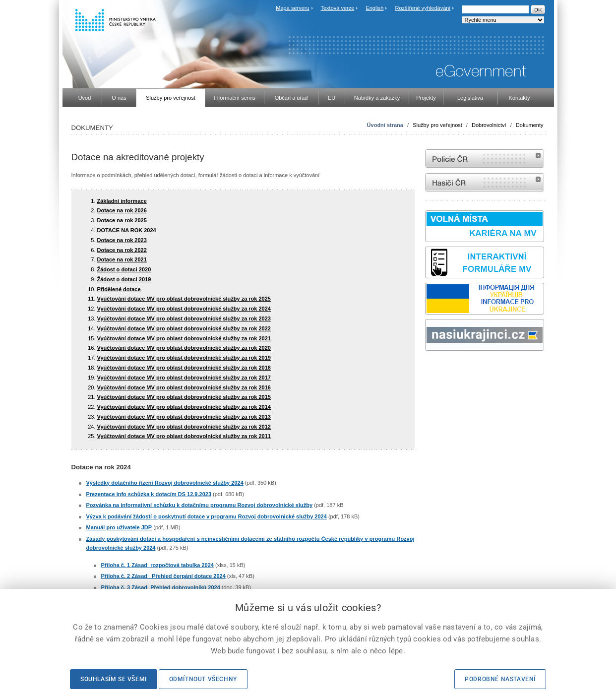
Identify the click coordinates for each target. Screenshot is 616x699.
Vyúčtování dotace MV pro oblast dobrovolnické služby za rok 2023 (184, 318)
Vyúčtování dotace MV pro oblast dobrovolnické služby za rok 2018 (184, 368)
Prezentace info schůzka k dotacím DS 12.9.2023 (149, 494)
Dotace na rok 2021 (122, 259)
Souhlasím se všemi (114, 679)
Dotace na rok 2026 (122, 210)
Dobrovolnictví (489, 125)
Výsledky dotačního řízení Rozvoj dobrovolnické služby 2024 (165, 483)
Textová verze (337, 8)
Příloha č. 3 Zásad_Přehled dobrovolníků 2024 (161, 587)
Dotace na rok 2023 (122, 240)
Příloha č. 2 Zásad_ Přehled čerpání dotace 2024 (163, 576)
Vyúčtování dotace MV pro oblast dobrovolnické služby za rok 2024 (184, 309)
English (374, 8)
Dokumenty (530, 125)
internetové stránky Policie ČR (485, 159)
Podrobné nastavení (500, 679)
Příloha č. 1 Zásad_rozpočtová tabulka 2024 (157, 565)
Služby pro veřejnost (437, 125)
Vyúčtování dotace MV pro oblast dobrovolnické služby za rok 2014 (184, 407)
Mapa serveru (292, 8)
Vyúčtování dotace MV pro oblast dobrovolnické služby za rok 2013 (184, 417)
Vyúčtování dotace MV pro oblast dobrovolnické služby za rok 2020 (184, 348)
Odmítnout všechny (203, 679)
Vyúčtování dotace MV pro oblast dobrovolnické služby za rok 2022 (184, 328)
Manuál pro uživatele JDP (119, 527)
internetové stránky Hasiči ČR (485, 182)
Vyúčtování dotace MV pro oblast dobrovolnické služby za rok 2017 (184, 378)
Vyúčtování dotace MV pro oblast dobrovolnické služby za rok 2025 (184, 299)
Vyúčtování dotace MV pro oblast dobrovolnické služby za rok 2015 (184, 397)
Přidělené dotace (119, 289)
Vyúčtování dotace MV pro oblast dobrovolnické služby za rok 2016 (184, 387)
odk (430, 369)
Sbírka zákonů (427, 369)
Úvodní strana (385, 125)
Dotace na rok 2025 (122, 220)
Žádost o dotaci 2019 (124, 279)
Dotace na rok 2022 (122, 250)
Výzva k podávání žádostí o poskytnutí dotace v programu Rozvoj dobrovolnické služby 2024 (207, 516)
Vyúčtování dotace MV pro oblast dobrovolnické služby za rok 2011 (184, 436)
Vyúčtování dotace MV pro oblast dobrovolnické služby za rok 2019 (184, 358)
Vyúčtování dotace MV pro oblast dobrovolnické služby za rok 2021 (184, 338)
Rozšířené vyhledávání (423, 8)
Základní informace (122, 201)
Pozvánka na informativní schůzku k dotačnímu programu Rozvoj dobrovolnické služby (200, 505)
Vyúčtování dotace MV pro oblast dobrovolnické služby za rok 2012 (184, 427)
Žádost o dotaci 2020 (124, 269)
